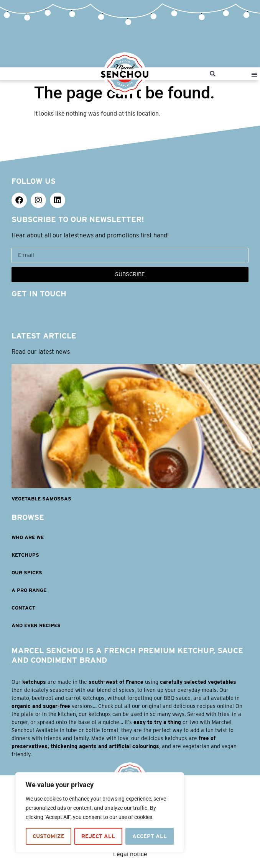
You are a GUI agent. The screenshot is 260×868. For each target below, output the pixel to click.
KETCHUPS (25, 555)
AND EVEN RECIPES (36, 625)
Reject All (98, 836)
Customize (49, 836)
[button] (213, 74)
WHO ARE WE (28, 537)
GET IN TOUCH (39, 294)
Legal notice (130, 854)
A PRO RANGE (29, 590)
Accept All (150, 836)
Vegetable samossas (41, 499)
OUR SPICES (27, 573)
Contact (23, 608)
